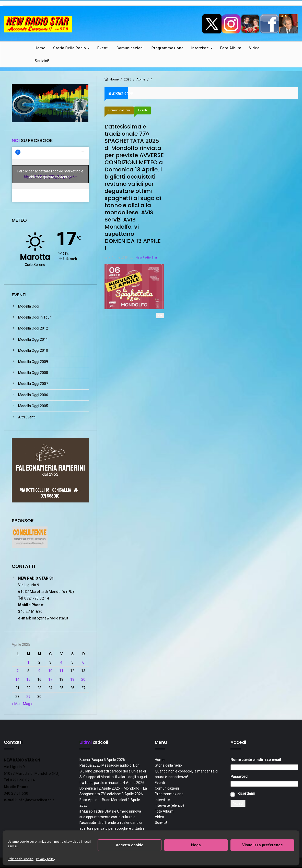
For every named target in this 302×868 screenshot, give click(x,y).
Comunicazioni (130, 48)
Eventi (103, 48)
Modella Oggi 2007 (33, 384)
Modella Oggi (29, 307)
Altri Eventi (27, 417)
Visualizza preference (263, 845)
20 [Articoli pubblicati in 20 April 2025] (83, 680)
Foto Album (231, 48)
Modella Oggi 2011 (33, 340)
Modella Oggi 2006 (33, 395)
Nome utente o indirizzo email (256, 760)
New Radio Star (144, 258)
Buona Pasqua (91, 760)
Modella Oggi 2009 (33, 362)
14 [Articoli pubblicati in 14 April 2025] (17, 680)
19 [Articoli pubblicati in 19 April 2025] (72, 680)
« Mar (16, 704)
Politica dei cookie (21, 859)
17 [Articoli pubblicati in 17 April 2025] (50, 680)
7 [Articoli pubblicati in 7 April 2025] (17, 671)
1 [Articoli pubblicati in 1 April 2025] (28, 663)
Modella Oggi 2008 (33, 373)
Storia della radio (71, 48)
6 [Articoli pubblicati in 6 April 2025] (83, 663)
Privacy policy (46, 859)
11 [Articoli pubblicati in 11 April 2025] (61, 671)
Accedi (238, 804)
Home (40, 48)
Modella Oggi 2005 (33, 406)
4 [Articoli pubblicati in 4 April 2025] (61, 663)
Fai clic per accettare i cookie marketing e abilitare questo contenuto (50, 175)
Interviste (202, 48)
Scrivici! (42, 61)
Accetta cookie (130, 845)
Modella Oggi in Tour (34, 318)
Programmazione (168, 48)
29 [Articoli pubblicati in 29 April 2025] (28, 697)
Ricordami (246, 794)
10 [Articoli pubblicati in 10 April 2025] (50, 671)
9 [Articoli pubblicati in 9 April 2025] (39, 671)
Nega (196, 845)
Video (254, 48)
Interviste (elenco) (169, 806)
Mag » (28, 704)
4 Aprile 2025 (118, 258)
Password (239, 777)
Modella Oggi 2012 (33, 329)
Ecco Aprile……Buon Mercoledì (103, 800)
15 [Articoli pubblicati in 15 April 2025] (28, 680)
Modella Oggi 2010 (33, 351)
